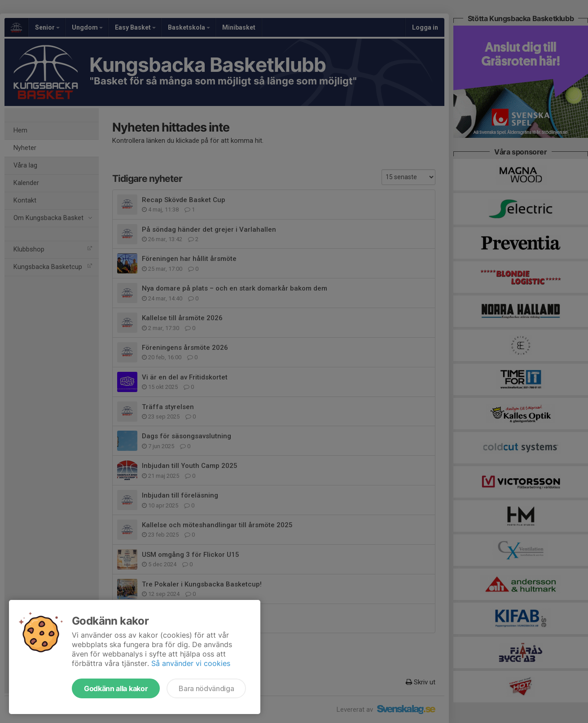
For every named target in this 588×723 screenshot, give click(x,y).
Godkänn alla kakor (116, 688)
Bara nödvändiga (206, 688)
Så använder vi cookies (191, 663)
